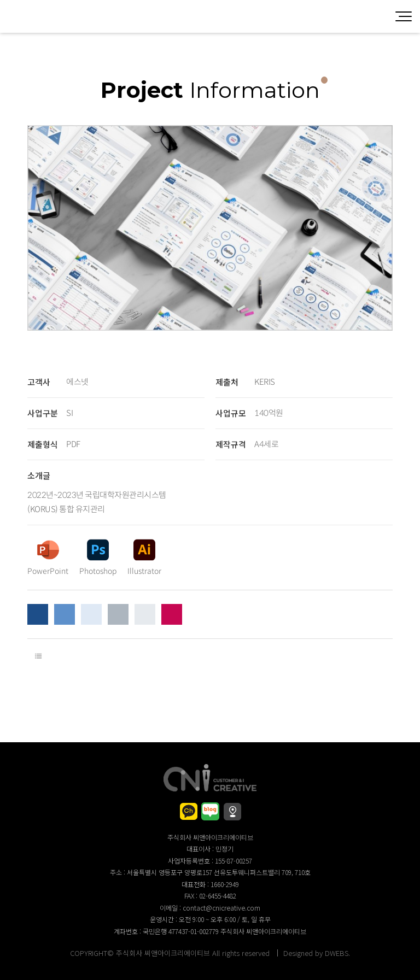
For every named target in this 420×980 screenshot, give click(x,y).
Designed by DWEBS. (317, 953)
